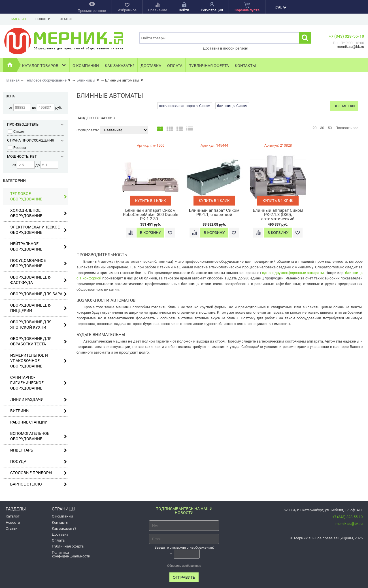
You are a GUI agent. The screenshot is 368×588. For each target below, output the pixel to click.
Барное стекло (39, 484)
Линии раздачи (39, 400)
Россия (17, 148)
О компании (86, 66)
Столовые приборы (39, 473)
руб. (281, 7)
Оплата (175, 66)
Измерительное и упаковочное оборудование (39, 361)
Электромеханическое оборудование (39, 230)
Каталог (12, 516)
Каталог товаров (44, 65)
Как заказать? (120, 66)
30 (322, 128)
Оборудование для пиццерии (39, 308)
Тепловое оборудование (39, 196)
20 (314, 128)
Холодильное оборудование (39, 213)
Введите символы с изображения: (184, 547)
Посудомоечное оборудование (39, 263)
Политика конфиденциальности (71, 554)
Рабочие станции (29, 422)
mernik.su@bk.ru (349, 524)
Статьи (66, 19)
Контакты (245, 66)
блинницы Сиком (232, 106)
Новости (43, 19)
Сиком (16, 132)
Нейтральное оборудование (39, 246)
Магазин (19, 19)
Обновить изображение (184, 566)
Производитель (35, 124)
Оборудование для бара (39, 294)
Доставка (151, 66)
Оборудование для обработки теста (39, 341)
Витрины (39, 411)
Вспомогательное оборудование (39, 436)
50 (330, 128)
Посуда (39, 462)
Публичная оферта (209, 66)
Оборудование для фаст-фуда (39, 280)
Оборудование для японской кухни (39, 325)
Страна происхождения (35, 140)
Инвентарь (39, 450)
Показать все (347, 128)
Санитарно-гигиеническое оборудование (39, 383)
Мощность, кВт (35, 156)
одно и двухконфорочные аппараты (293, 273)
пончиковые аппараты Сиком (185, 106)
